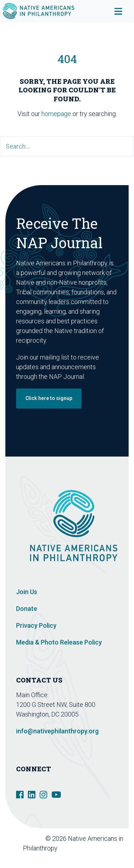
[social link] (20, 794)
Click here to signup (49, 398)
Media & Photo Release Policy (59, 642)
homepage (56, 114)
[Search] (67, 146)
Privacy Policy (36, 625)
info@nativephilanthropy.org (57, 731)
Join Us (27, 592)
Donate (27, 609)
